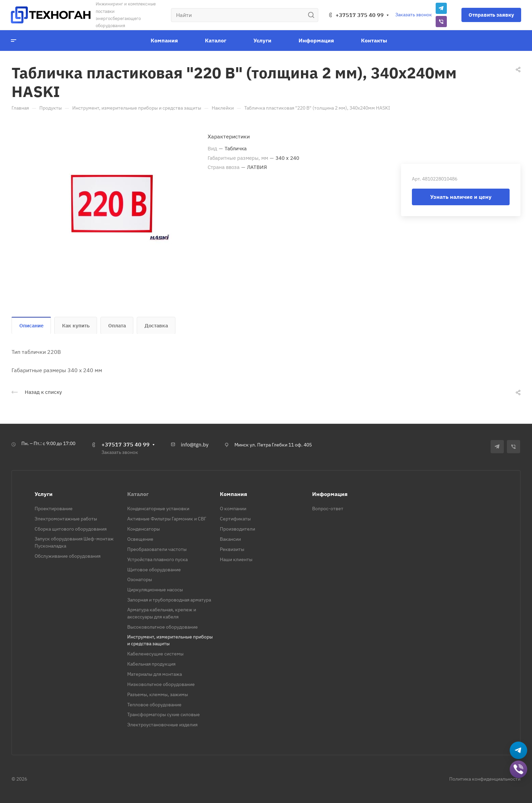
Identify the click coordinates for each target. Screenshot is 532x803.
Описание (31, 326)
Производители (237, 529)
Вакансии (230, 539)
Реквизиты (232, 549)
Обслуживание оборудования (68, 556)
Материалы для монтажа (155, 674)
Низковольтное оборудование (161, 684)
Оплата (117, 326)
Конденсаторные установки (158, 509)
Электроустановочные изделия (162, 725)
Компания (233, 494)
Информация (330, 494)
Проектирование (54, 509)
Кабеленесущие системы (155, 654)
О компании (233, 509)
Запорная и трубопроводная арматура (169, 600)
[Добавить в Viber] (519, 770)
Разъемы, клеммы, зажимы (158, 694)
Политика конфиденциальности (485, 779)
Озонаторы (140, 579)
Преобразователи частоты (157, 549)
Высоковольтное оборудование (163, 627)
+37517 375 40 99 (360, 15)
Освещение (140, 539)
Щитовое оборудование (154, 570)
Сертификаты (235, 519)
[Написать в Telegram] (519, 751)
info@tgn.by (195, 445)
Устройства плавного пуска (157, 559)
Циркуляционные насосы (155, 590)
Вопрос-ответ (328, 509)
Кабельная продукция (151, 664)
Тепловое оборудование (154, 705)
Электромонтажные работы (66, 519)
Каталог (138, 494)
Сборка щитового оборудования (71, 529)
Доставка (156, 326)
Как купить (76, 326)
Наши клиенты (236, 559)
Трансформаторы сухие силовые (164, 714)
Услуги (44, 494)
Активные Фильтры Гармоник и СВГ (167, 519)
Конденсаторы (144, 529)
